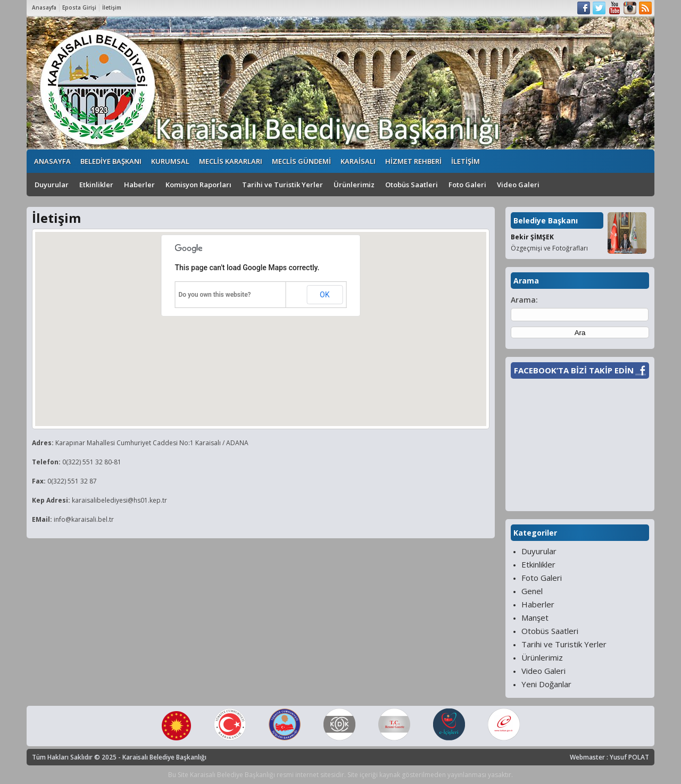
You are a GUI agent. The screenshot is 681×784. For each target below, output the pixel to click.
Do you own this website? (215, 295)
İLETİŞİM (466, 161)
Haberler (139, 185)
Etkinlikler (96, 185)
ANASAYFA (52, 161)
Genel (532, 591)
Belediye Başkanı (546, 220)
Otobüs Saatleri (412, 185)
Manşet (535, 618)
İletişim (112, 7)
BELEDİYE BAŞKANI (111, 161)
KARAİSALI (358, 161)
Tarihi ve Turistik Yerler (283, 185)
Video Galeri (518, 185)
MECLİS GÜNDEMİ (301, 161)
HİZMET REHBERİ (413, 161)
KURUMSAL (170, 161)
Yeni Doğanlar (546, 684)
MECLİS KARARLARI (231, 161)
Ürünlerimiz (354, 185)
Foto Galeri (467, 185)
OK (325, 295)
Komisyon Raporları (198, 185)
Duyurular (52, 185)
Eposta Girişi (79, 7)
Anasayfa (44, 7)
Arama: (524, 300)
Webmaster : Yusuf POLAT (609, 757)
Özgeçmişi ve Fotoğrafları (549, 248)
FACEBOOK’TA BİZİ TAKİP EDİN (574, 370)
